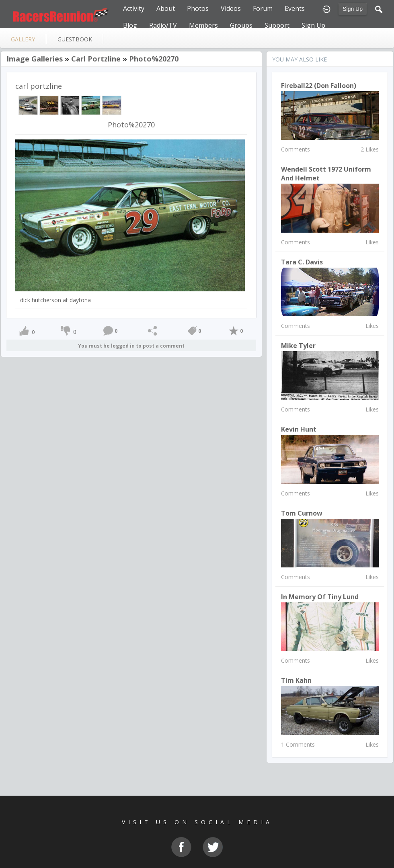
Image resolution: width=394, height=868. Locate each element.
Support (277, 25)
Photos (198, 8)
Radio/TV (163, 25)
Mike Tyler (298, 346)
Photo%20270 (154, 59)
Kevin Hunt (299, 429)
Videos (231, 8)
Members (203, 25)
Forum (263, 8)
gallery (23, 39)
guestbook (75, 39)
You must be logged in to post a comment (131, 346)
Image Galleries (35, 59)
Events (295, 8)
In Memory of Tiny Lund (320, 597)
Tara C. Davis (302, 262)
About (166, 8)
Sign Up (353, 9)
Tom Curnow (302, 513)
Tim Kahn (296, 680)
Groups (241, 25)
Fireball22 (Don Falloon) (319, 86)
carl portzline (96, 59)
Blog (130, 25)
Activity (134, 8)
